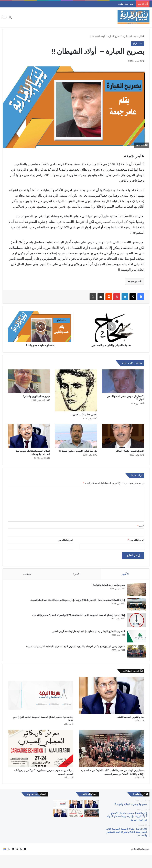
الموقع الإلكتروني (65, 540)
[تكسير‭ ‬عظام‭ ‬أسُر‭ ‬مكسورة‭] (76, 390)
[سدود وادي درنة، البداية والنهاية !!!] (135, 591)
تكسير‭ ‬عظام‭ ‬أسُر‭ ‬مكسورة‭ (84, 415)
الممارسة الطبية (126, 4)
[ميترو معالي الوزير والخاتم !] (29, 381)
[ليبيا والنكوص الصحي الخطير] (111, 699)
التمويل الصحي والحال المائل (130, 451)
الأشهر (125, 574)
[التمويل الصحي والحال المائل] (123, 436)
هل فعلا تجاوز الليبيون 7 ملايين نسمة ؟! (78, 451)
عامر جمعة (134, 281)
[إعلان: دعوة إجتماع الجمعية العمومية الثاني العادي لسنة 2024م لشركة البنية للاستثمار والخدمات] (135, 622)
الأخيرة (77, 574)
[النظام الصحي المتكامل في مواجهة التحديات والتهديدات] (29, 436)
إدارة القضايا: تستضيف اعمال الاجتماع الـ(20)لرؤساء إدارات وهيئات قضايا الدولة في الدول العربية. (76, 602)
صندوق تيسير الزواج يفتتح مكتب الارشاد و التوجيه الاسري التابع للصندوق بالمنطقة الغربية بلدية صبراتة (74, 648)
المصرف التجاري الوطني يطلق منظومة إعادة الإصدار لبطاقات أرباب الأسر (87, 633)
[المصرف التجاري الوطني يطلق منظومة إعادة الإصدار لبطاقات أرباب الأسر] (135, 638)
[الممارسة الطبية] (92, 817)
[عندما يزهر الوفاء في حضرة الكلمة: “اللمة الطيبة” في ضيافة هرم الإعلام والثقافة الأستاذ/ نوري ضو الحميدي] (111, 754)
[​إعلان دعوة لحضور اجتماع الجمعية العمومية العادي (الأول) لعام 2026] (41, 699)
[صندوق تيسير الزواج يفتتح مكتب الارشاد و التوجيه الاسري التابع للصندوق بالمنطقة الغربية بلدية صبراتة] (135, 653)
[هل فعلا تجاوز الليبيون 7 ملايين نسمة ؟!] (76, 436)
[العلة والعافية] (60, 826)
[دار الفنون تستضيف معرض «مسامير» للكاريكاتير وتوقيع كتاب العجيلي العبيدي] (41, 754)
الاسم (141, 526)
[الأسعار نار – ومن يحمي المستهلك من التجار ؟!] (123, 381)
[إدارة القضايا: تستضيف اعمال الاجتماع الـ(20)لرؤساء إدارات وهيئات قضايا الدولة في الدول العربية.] (135, 606)
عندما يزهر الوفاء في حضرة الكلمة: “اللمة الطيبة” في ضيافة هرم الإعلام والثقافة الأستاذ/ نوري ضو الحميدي (112, 782)
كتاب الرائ (127, 36)
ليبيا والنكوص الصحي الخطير (124, 721)
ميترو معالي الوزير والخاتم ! (36, 396)
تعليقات (27, 574)
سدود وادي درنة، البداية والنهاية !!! (107, 587)
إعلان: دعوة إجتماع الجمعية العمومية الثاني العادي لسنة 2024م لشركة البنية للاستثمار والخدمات (77, 617)
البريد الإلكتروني (136, 540)
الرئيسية (139, 36)
